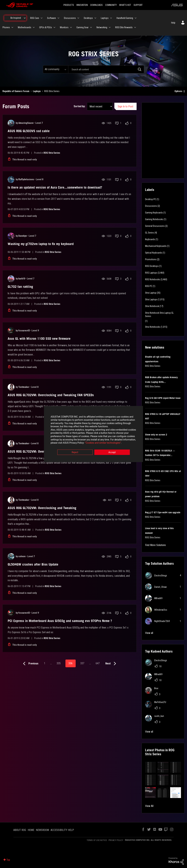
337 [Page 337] (82, 663)
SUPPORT (138, 5)
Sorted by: (79, 106)
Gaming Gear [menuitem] (82, 27)
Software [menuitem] (52, 18)
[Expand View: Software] (58, 18)
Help (173, 23)
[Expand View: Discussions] (78, 18)
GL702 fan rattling (20, 287)
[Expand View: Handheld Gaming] (136, 18)
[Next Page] (111, 664)
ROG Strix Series (52, 153)
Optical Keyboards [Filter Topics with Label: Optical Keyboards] (154, 253)
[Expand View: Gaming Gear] (91, 27)
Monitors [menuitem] (64, 27)
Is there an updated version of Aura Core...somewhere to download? (55, 187)
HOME (31, 830)
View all (149, 633)
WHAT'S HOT (125, 5)
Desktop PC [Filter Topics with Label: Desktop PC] (151, 199)
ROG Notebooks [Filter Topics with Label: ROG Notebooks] (153, 279)
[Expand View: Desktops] (95, 18)
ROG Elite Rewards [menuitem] (124, 27)
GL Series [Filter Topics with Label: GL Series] (150, 233)
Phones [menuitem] (6, 27)
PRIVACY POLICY (116, 840)
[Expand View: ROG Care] (42, 18)
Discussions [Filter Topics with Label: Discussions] (151, 206)
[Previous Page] (30, 664)
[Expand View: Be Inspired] (25, 18)
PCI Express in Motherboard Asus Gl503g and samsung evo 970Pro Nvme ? (60, 621)
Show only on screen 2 (156, 435)
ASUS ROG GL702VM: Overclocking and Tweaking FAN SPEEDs (51, 395)
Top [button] (8, 860)
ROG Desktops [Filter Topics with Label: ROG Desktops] (152, 266)
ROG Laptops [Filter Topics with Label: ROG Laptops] (151, 273)
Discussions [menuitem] (70, 18)
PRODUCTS (69, 5)
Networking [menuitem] (102, 27)
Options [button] (178, 91)
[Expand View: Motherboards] (34, 27)
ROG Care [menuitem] (35, 18)
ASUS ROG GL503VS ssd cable (29, 131)
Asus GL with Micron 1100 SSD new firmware (39, 339)
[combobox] (106, 69)
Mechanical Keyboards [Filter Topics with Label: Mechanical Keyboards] (156, 246)
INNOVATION (82, 5)
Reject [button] (75, 452)
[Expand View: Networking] (110, 27)
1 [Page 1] (45, 663)
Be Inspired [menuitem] (16, 18)
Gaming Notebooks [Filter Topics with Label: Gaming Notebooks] (154, 219)
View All (149, 806)
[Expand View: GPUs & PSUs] (54, 27)
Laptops (37, 91)
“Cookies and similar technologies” (72, 443)
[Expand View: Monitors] (71, 27)
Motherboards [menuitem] (25, 27)
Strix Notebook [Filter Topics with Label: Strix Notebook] (152, 306)
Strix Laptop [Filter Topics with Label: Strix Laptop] (151, 293)
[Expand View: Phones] (12, 27)
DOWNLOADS (97, 5)
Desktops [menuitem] (88, 18)
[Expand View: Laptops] (111, 18)
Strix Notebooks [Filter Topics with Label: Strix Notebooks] (153, 327)
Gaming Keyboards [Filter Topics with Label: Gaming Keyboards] (154, 213)
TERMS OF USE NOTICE (97, 840)
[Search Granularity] (56, 69)
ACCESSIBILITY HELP (62, 830)
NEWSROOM (42, 830)
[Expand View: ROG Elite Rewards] (135, 27)
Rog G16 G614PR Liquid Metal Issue (163, 398)
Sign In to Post (125, 106)
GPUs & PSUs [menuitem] (46, 27)
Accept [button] (112, 452)
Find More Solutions (155, 545)
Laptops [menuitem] (105, 18)
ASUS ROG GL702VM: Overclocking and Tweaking (42, 508)
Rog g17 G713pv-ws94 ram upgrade (163, 512)
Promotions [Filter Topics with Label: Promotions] (151, 259)
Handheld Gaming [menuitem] (125, 18)
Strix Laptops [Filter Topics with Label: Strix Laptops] (151, 299)
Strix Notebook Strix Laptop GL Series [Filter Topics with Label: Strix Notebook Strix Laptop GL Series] (159, 314)
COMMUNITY (111, 5)
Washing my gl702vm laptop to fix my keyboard (41, 244)
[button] (151, 767)
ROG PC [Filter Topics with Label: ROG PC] (149, 286)
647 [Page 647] (98, 663)
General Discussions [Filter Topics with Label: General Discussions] (155, 226)
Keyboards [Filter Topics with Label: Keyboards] (150, 239)
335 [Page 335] (59, 663)
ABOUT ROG (20, 830)
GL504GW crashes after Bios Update (33, 564)
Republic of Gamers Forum (16, 91)
